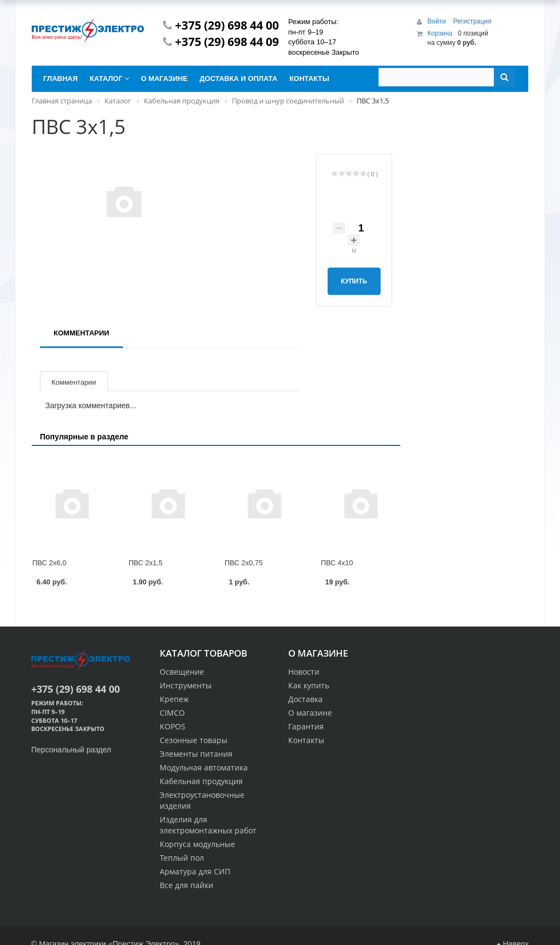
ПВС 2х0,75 (244, 563)
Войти (438, 21)
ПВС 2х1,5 (145, 563)
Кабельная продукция (201, 781)
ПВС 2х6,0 (49, 563)
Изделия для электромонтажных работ (208, 825)
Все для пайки (186, 885)
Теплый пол (182, 858)
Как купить (309, 685)
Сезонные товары (194, 740)
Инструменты (186, 685)
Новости (304, 672)
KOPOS (173, 726)
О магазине (310, 713)
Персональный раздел (71, 750)
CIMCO (172, 713)
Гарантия (306, 726)
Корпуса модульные (197, 844)
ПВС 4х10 (337, 563)
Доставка (305, 699)
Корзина (440, 33)
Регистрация (472, 21)
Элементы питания (196, 754)
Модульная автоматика (204, 767)
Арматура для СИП (195, 871)
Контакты (306, 740)
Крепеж (174, 699)
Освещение (182, 672)
